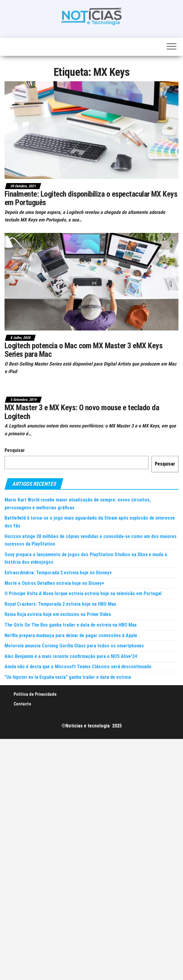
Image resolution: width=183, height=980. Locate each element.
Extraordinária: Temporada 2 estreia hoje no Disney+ (58, 573)
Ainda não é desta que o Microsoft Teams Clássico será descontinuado (78, 667)
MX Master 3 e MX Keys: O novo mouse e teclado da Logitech (82, 412)
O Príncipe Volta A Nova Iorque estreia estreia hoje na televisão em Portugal (83, 593)
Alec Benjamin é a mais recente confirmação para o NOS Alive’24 (71, 656)
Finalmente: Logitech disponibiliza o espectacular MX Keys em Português (91, 198)
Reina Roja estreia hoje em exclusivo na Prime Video (58, 614)
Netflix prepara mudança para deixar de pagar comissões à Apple (71, 635)
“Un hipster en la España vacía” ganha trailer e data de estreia (68, 677)
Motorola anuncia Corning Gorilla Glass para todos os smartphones (74, 646)
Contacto (22, 704)
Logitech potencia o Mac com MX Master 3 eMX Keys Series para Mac (83, 350)
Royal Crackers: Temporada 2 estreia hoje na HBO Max (60, 604)
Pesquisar (15, 450)
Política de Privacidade (35, 694)
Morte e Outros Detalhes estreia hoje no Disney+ (55, 583)
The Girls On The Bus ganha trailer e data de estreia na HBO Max (71, 625)
